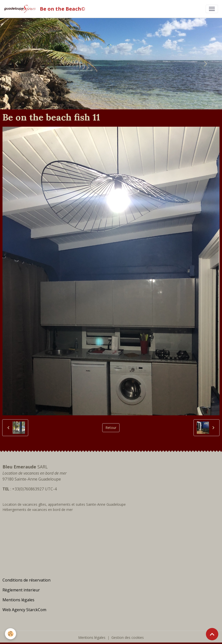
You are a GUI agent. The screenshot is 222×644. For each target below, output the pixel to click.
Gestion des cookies (128, 637)
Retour (111, 428)
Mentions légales (92, 637)
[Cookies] (11, 634)
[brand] (46, 9)
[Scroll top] (212, 634)
